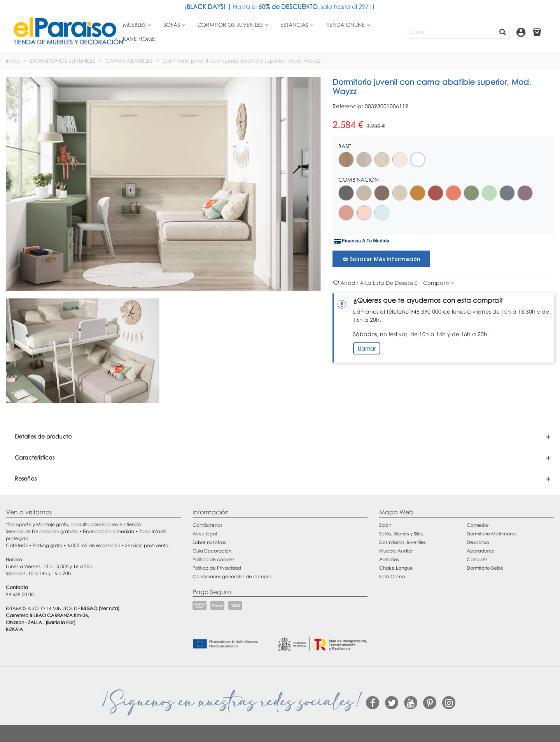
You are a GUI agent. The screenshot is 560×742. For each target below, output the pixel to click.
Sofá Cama (392, 576)
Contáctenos (207, 525)
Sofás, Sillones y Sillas (401, 534)
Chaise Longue (396, 568)
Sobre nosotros (209, 542)
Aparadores (480, 551)
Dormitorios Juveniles (402, 542)
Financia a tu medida (361, 241)
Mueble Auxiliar (396, 551)
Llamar (367, 348)
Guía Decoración (212, 551)
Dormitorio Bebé (485, 568)
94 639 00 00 (20, 594)
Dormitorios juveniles (230, 25)
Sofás (172, 25)
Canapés (477, 559)
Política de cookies (213, 559)
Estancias (294, 25)
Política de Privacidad (217, 568)
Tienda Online (345, 25)
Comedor (478, 525)
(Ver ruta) (109, 608)
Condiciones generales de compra (232, 576)
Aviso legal (205, 534)
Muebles (134, 25)
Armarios (389, 559)
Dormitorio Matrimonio (492, 534)
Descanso (478, 542)
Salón (385, 525)
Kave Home (139, 39)
